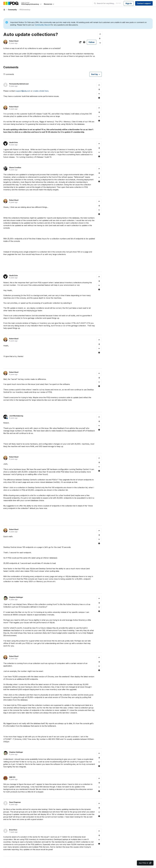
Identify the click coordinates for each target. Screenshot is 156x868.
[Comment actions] (99, 98)
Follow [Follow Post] (92, 42)
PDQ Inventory (25, 10)
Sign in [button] (129, 3)
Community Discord (43, 25)
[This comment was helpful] (99, 85)
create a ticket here (41, 91)
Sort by (95, 74)
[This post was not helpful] (100, 43)
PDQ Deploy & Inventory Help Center (4, 10)
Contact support (144, 3)
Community (12, 10)
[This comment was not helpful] (99, 94)
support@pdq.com (23, 91)
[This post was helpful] (100, 34)
